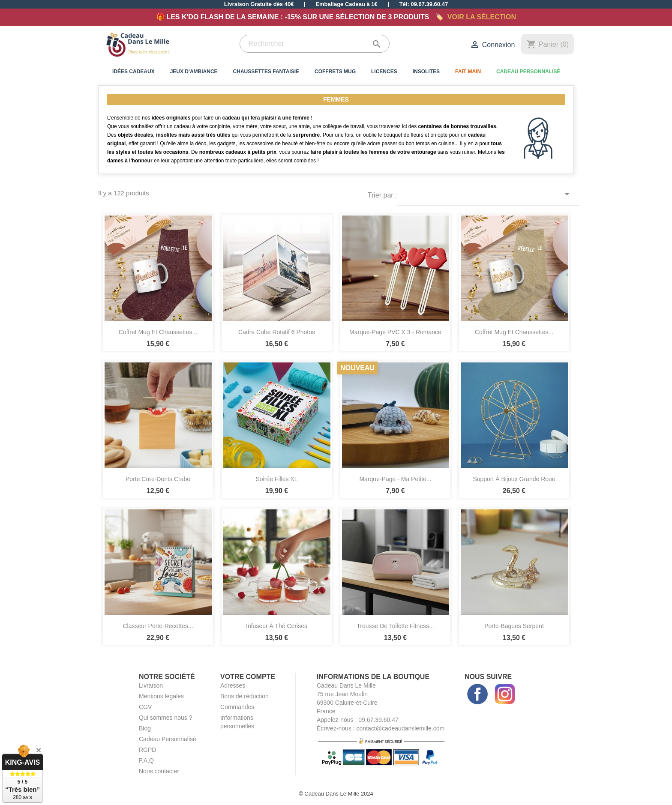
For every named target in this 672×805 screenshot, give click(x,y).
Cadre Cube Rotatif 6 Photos (277, 332)
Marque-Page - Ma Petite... (395, 479)
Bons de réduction (244, 696)
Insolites (426, 72)
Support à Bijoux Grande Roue (514, 479)
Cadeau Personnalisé (528, 72)
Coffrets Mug (335, 72)
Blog (145, 728)
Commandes (237, 707)
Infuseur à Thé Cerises (277, 626)
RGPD (147, 750)
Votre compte (248, 677)
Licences (384, 72)
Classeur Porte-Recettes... (158, 626)
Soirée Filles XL (276, 479)
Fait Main (468, 72)
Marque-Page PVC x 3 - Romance (395, 332)
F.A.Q (146, 760)
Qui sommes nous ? (166, 718)
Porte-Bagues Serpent (514, 626)
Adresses (233, 685)
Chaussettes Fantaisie (266, 72)
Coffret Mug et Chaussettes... (158, 332)
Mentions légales (161, 696)
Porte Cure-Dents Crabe (158, 479)
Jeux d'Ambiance (194, 72)
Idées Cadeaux (133, 72)
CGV (145, 707)
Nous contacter (159, 771)
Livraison (151, 685)
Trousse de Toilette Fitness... (395, 626)
